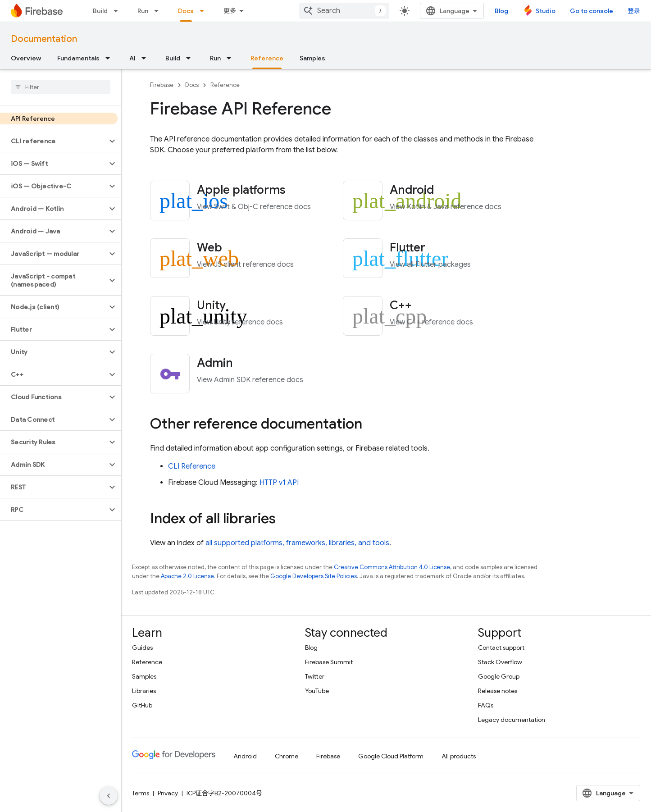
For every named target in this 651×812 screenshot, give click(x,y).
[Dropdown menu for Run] (159, 11)
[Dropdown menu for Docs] (205, 11)
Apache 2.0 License (187, 576)
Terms (141, 793)
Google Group (499, 676)
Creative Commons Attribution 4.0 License (392, 567)
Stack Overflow (500, 662)
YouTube (317, 691)
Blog (501, 11)
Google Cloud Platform (391, 756)
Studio (546, 11)
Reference (225, 85)
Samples (312, 58)
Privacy (168, 793)
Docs (192, 85)
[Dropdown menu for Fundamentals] (110, 58)
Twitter (315, 676)
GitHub (142, 705)
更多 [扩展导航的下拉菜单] (230, 11)
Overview (26, 58)
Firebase (162, 85)
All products (459, 756)
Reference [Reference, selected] (267, 58)
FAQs (486, 705)
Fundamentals (78, 58)
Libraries (144, 691)
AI (132, 58)
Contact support (501, 648)
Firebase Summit (329, 662)
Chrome (287, 756)
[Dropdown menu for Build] (118, 11)
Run (143, 11)
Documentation (44, 39)
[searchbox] (61, 87)
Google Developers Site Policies (314, 576)
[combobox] (344, 11)
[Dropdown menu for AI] (146, 58)
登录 (634, 11)
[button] (53, 141)
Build (100, 11)
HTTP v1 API (279, 483)
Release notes (498, 691)
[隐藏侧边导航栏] (109, 796)
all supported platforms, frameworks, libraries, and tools (297, 543)
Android (245, 756)
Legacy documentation (512, 720)
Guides (142, 648)
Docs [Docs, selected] (186, 11)
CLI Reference (192, 466)
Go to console (592, 11)
